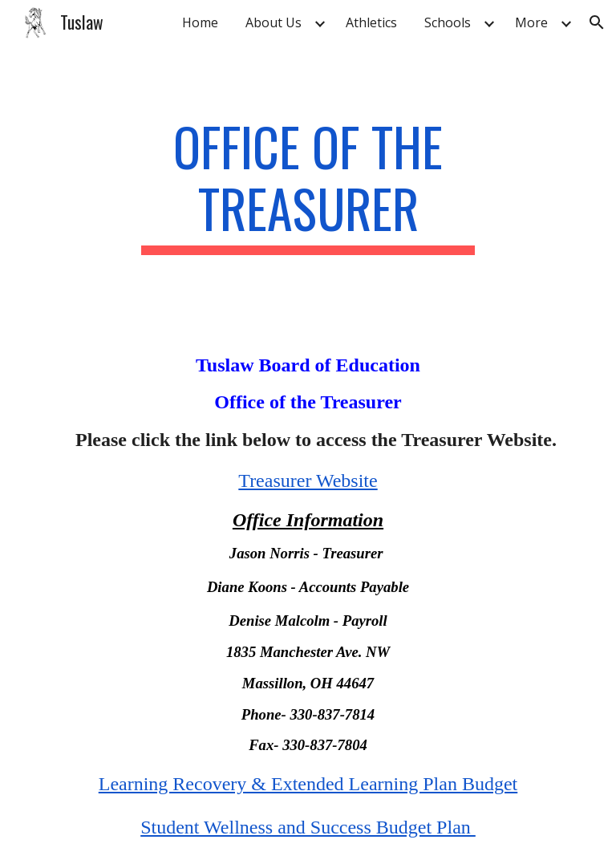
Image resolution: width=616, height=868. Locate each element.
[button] (597, 22)
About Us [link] (274, 22)
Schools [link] (448, 22)
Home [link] (200, 22)
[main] (308, 185)
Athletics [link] (371, 22)
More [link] (531, 22)
